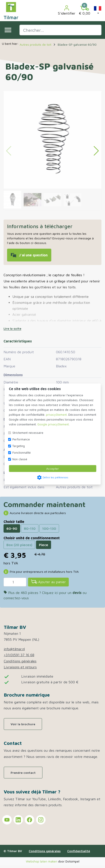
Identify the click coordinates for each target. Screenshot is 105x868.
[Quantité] (15, 582)
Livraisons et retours (20, 667)
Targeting (19, 446)
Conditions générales (20, 661)
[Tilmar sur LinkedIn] (18, 820)
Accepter (52, 469)
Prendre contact (23, 773)
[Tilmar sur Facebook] (30, 820)
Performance (21, 439)
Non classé (20, 459)
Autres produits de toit (74, 487)
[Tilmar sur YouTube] (7, 820)
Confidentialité (79, 851)
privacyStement (56, 415)
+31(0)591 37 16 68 (19, 655)
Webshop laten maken (42, 861)
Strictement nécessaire (28, 433)
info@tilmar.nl (14, 649)
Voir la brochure (23, 724)
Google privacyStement (53, 424)
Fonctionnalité (22, 453)
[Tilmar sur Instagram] (41, 820)
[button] (98, 11)
